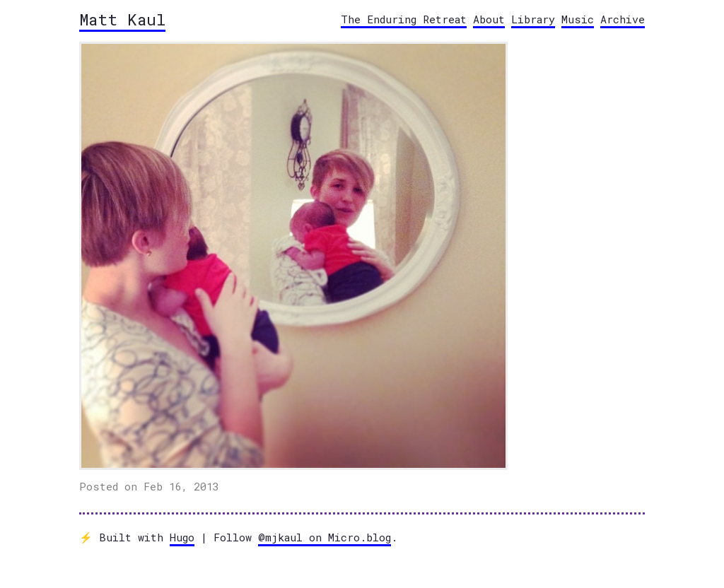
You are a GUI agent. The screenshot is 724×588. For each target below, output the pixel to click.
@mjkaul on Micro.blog (325, 537)
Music (578, 19)
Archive (623, 19)
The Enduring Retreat (404, 19)
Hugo (182, 537)
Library (533, 19)
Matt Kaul (122, 19)
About (489, 19)
